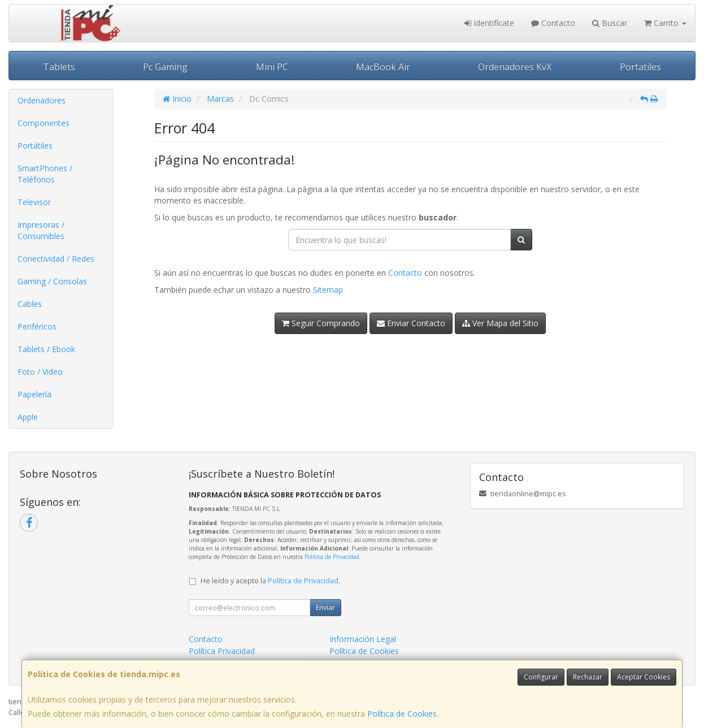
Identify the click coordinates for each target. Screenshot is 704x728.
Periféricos (37, 326)
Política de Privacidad (332, 557)
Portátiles (35, 146)
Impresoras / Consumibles (41, 230)
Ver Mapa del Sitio (500, 323)
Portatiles (640, 67)
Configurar (541, 677)
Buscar (610, 23)
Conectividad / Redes (56, 259)
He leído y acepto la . (270, 581)
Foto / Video (40, 372)
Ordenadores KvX (515, 67)
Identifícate (489, 23)
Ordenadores (42, 100)
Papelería (34, 394)
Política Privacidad (222, 651)
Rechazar (588, 677)
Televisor (34, 202)
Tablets (59, 67)
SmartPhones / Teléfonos (45, 174)
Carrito (665, 23)
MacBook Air (383, 67)
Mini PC (272, 67)
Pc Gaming (165, 67)
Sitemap (328, 290)
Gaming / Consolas (52, 281)
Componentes (44, 123)
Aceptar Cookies (644, 677)
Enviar (325, 607)
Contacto (553, 23)
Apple (28, 417)
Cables (30, 304)
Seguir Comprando (321, 323)
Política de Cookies (402, 714)
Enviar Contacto (411, 323)
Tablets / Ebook (46, 349)
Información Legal (363, 639)
